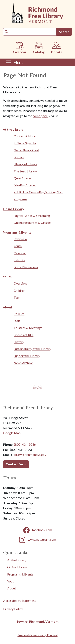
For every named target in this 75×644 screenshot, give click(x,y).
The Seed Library (25, 171)
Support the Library (27, 356)
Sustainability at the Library (32, 349)
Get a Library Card (26, 150)
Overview (20, 239)
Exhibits (19, 260)
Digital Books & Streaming (32, 216)
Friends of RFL (23, 335)
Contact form (16, 464)
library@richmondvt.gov (29, 455)
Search (64, 32)
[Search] (30, 32)
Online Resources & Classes (32, 223)
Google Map (12, 433)
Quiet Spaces (23, 178)
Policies (19, 314)
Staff (17, 321)
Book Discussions (26, 267)
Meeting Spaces (25, 185)
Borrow (19, 157)
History (19, 342)
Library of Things (25, 164)
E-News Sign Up (25, 143)
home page (40, 116)
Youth (18, 246)
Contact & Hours (25, 136)
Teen (17, 297)
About (7, 307)
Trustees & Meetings (28, 328)
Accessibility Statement (19, 600)
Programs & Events (17, 232)
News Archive (23, 363)
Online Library (13, 209)
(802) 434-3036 (25, 444)
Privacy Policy (13, 609)
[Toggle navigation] (15, 62)
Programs (20, 199)
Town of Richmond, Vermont (37, 621)
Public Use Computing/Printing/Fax (38, 192)
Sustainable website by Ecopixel (38, 635)
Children (19, 290)
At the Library (13, 129)
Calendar (20, 253)
